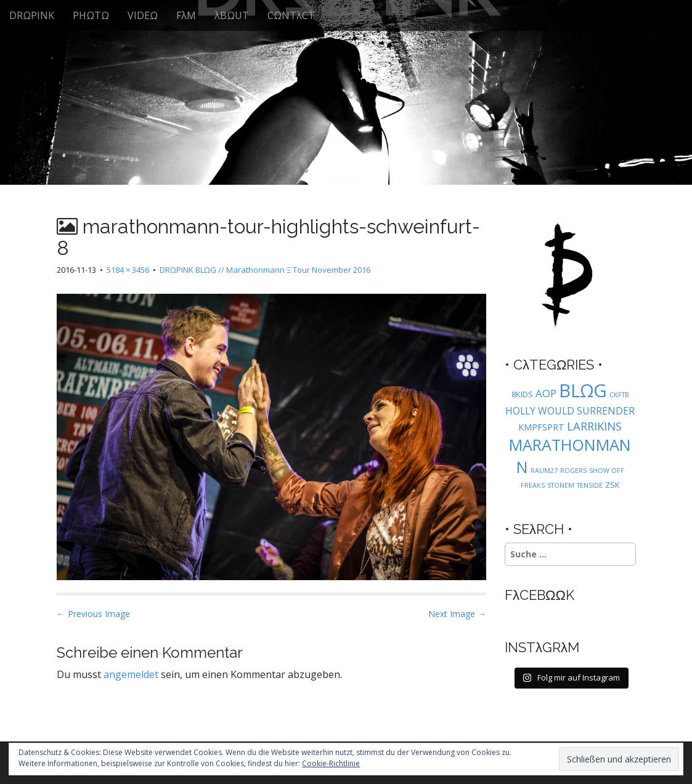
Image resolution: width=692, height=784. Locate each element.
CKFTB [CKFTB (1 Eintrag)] (619, 395)
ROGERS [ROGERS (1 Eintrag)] (573, 471)
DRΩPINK (32, 15)
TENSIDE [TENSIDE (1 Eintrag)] (590, 485)
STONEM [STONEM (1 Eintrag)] (561, 485)
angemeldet (131, 674)
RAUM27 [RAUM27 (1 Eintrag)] (544, 471)
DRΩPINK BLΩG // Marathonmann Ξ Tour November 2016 (265, 270)
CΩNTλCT (291, 15)
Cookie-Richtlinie (331, 763)
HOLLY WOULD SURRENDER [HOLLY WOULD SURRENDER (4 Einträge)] (570, 411)
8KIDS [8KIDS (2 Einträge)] (522, 394)
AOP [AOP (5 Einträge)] (546, 393)
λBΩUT (232, 15)
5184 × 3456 (128, 270)
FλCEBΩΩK (539, 595)
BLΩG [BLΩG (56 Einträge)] (583, 390)
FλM (186, 15)
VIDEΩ (143, 15)
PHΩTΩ (91, 15)
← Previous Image (93, 614)
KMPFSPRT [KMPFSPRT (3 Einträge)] (541, 427)
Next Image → (457, 614)
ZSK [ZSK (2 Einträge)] (613, 485)
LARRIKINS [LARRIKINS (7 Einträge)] (594, 426)
